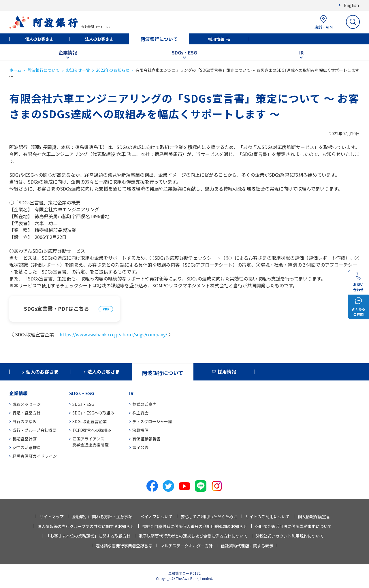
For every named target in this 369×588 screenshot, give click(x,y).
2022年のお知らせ (113, 70)
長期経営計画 (25, 439)
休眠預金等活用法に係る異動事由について (293, 526)
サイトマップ (52, 517)
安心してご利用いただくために (209, 517)
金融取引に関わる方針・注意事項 (102, 517)
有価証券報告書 (146, 439)
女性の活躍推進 (27, 447)
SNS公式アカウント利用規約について (290, 536)
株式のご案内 (144, 404)
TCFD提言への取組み (92, 430)
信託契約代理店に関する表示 (247, 546)
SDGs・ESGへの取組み (93, 413)
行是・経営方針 (27, 413)
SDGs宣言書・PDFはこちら (57, 308)
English (351, 5)
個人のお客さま (39, 39)
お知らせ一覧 (78, 70)
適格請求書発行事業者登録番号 (124, 546)
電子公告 (140, 447)
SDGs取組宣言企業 (90, 421)
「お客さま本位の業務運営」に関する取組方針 (88, 536)
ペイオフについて (157, 517)
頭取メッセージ (27, 404)
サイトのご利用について (268, 517)
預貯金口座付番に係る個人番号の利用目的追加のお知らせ (195, 526)
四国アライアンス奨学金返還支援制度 (91, 442)
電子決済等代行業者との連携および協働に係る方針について (193, 536)
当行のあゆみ (25, 421)
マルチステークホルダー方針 (187, 546)
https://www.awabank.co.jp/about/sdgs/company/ (113, 334)
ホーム (15, 70)
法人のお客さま (99, 39)
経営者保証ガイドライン (35, 456)
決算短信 (140, 430)
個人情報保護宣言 (314, 517)
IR (301, 52)
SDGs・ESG (184, 52)
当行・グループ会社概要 (34, 430)
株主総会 (140, 413)
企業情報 (68, 52)
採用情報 (216, 39)
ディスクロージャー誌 (152, 421)
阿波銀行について (159, 39)
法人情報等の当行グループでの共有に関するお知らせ (86, 526)
